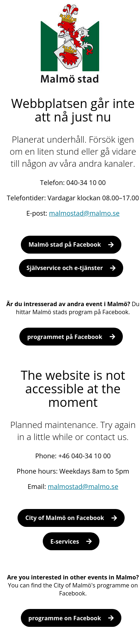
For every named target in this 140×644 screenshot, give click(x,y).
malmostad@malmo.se (84, 213)
